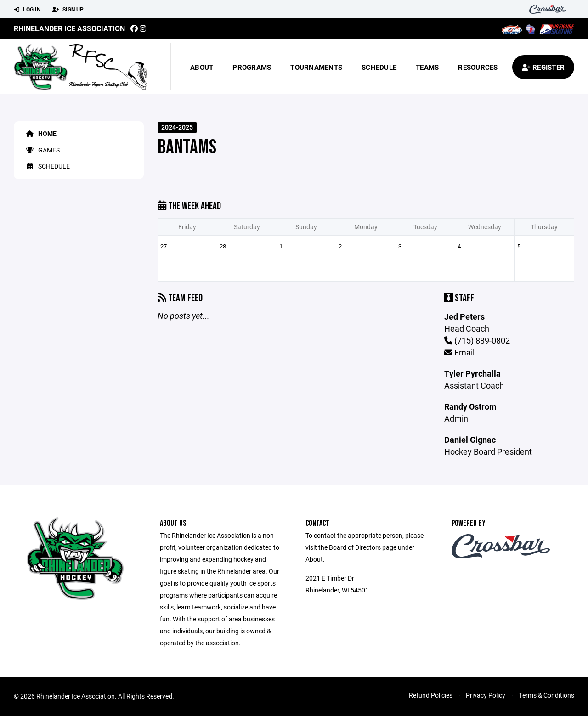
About (202, 67)
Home (40, 133)
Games (41, 150)
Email (459, 352)
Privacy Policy (486, 695)
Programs (252, 67)
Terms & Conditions (546, 695)
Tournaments (316, 67)
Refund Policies (431, 695)
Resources (478, 67)
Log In (27, 10)
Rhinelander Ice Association (69, 28)
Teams (427, 67)
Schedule (379, 67)
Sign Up (68, 10)
